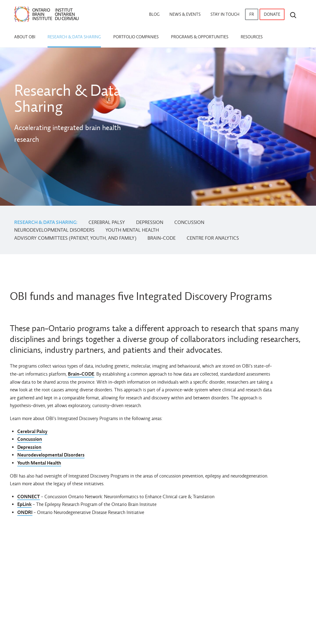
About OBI (25, 37)
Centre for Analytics (213, 238)
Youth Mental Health (132, 230)
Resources (252, 37)
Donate (272, 14)
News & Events (185, 14)
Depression (150, 222)
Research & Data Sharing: (46, 222)
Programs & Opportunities (200, 37)
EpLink (24, 504)
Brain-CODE (162, 238)
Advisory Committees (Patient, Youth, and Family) (75, 238)
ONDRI (25, 512)
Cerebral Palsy (107, 222)
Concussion (189, 222)
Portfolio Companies (136, 37)
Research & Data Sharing (74, 37)
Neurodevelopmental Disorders (54, 230)
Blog (154, 14)
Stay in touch (225, 14)
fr (252, 14)
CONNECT (29, 497)
